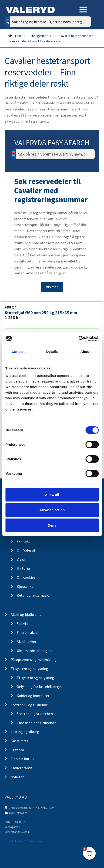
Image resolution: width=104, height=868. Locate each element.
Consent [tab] (18, 352)
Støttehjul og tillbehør (29, 705)
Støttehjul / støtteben (35, 714)
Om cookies (26, 577)
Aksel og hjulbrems (26, 614)
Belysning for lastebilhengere (41, 687)
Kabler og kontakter (33, 696)
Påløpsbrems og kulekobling (34, 659)
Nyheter (17, 777)
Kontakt (23, 541)
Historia (23, 568)
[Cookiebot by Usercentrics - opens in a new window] (78, 339)
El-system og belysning (29, 669)
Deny (52, 525)
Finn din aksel (28, 632)
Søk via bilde (27, 624)
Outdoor (17, 750)
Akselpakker (27, 641)
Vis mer (52, 287)
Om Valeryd (26, 550)
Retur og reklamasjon (34, 595)
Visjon (22, 559)
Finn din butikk (22, 759)
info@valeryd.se (18, 813)
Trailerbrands (22, 768)
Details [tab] (52, 352)
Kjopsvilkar (26, 586)
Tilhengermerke (40, 36)
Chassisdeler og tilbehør (36, 723)
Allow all (52, 494)
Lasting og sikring (25, 732)
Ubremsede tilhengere (35, 651)
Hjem (17, 36)
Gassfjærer (19, 741)
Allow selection (52, 510)
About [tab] (85, 352)
